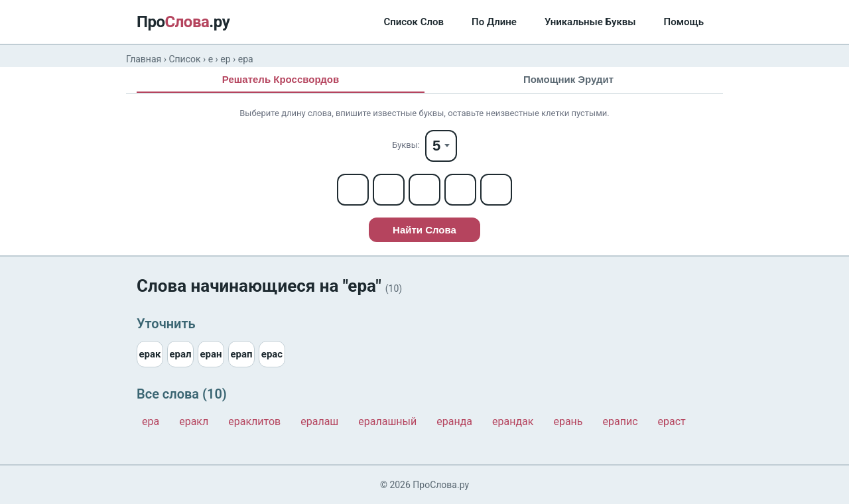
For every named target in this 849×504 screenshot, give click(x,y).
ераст (672, 421)
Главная (144, 59)
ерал (180, 354)
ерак (150, 354)
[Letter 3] (424, 190)
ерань (568, 421)
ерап (241, 354)
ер (225, 59)
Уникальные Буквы (590, 22)
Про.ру (183, 22)
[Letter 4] (460, 190)
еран (211, 354)
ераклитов (254, 421)
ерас (272, 354)
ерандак (513, 421)
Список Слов (414, 22)
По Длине (494, 22)
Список (184, 59)
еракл (194, 421)
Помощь (684, 22)
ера (151, 421)
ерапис (620, 421)
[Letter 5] (496, 190)
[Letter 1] (353, 190)
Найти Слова (424, 230)
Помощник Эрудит (568, 79)
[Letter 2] (389, 190)
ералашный (387, 421)
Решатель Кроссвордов (281, 79)
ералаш (319, 421)
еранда (454, 421)
